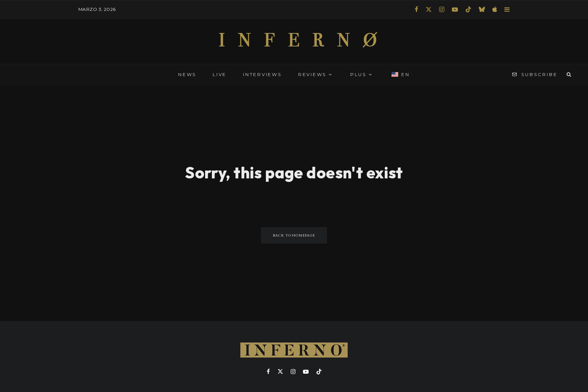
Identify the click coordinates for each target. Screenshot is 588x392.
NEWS (187, 74)
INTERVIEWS (262, 74)
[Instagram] (442, 9)
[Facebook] (416, 9)
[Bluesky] (482, 9)
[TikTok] (468, 9)
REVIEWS (312, 74)
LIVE (220, 74)
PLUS (358, 74)
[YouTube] (455, 9)
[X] (429, 9)
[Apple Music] (495, 9)
